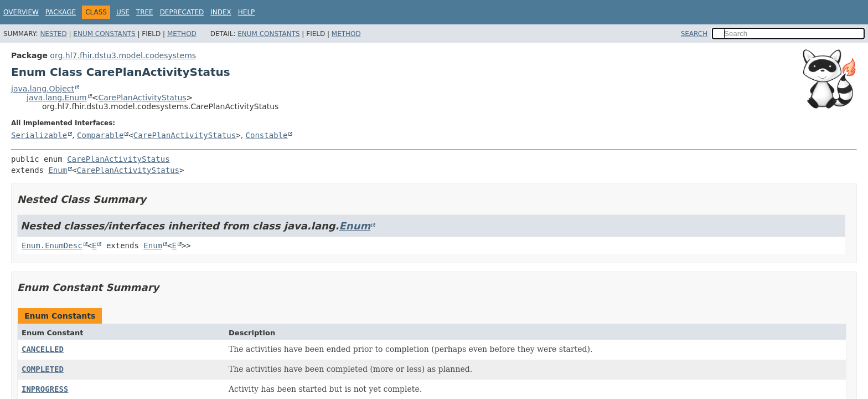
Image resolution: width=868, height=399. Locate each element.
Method (182, 34)
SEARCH (694, 34)
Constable (267, 135)
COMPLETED (43, 369)
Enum (58, 170)
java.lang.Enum (57, 98)
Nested (53, 34)
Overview (21, 12)
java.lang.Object (43, 89)
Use (123, 12)
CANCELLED (43, 349)
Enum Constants (104, 34)
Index (221, 12)
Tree (145, 12)
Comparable (100, 135)
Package (61, 12)
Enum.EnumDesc (52, 245)
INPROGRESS (45, 389)
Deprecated (182, 12)
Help (247, 12)
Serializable (39, 135)
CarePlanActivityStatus (142, 98)
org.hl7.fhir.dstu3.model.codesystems (123, 55)
